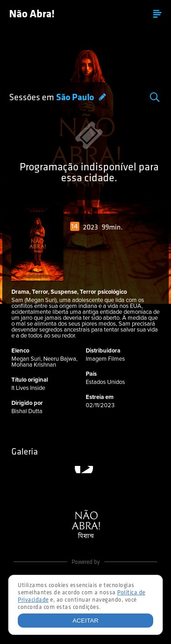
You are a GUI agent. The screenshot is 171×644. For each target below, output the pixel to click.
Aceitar (85, 621)
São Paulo (76, 98)
